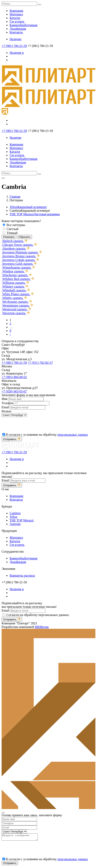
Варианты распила (22, 576)
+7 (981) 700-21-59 (14, 46)
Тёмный (12, 233)
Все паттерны (16, 225)
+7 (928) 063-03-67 (14, 391)
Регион (6, 411)
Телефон (7, 403)
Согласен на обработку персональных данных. (38, 615)
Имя (4, 399)
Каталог (15, 18)
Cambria (15, 513)
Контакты (16, 32)
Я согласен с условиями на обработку (47, 435)
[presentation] (32, 425)
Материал (16, 14)
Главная (15, 197)
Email (5, 407)
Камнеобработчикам (23, 25)
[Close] (3, 813)
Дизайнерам (18, 29)
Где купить (17, 21)
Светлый (12, 229)
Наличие (15, 39)
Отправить (12, 439)
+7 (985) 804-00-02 (14, 377)
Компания (16, 11)
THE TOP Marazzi (35, 214)
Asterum (15, 524)
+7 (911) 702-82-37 (40, 363)
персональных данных (73, 435)
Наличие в (17, 53)
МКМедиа (42, 627)
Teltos (28, 207)
